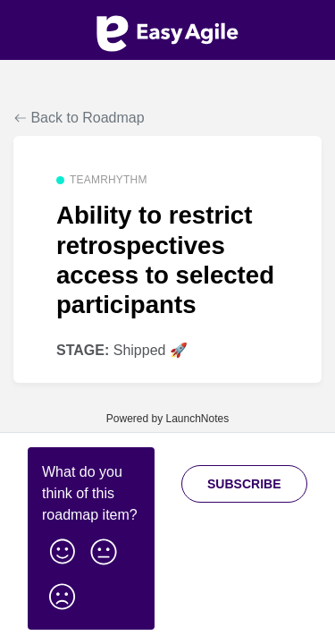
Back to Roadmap (80, 118)
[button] (63, 548)
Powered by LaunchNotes (167, 419)
